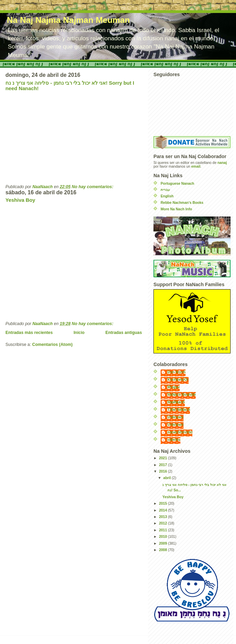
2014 (163, 510)
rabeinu (174, 440)
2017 (163, 465)
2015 (163, 503)
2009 (163, 543)
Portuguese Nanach (177, 184)
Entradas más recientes (29, 333)
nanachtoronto (180, 432)
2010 (163, 537)
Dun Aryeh (176, 372)
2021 (163, 458)
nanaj (222, 163)
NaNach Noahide (182, 395)
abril (168, 478)
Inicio (79, 333)
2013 (163, 517)
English (167, 196)
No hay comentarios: (93, 187)
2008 (163, 550)
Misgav (174, 387)
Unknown (175, 417)
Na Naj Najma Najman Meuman (68, 20)
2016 (163, 471)
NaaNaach (176, 402)
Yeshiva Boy (20, 200)
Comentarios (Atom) (52, 345)
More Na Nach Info (176, 209)
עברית (165, 190)
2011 (163, 530)
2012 (163, 523)
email (196, 166)
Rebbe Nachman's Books (182, 203)
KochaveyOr (178, 380)
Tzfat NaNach (179, 410)
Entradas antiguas (124, 333)
